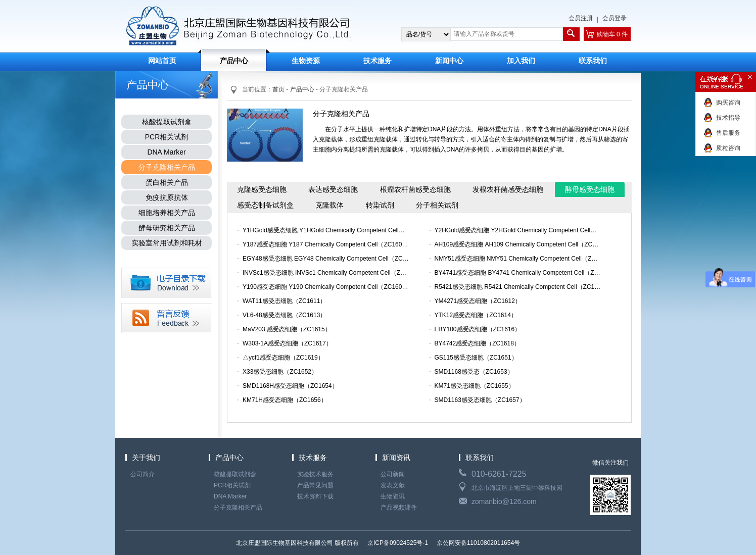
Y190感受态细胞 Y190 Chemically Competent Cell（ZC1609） (326, 287)
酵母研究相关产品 (167, 228)
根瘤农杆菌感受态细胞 (415, 189)
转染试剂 (380, 205)
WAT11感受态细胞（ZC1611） (284, 301)
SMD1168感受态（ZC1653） (474, 372)
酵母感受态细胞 (590, 189)
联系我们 (593, 61)
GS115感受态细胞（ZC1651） (476, 358)
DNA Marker (166, 152)
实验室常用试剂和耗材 (167, 243)
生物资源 (306, 61)
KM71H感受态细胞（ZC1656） (285, 400)
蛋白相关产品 (167, 182)
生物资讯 (393, 496)
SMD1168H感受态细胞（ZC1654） (290, 386)
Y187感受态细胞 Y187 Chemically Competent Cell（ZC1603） (326, 244)
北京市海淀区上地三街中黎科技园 (517, 488)
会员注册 (581, 18)
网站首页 (162, 61)
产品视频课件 (399, 508)
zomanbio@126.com (504, 501)
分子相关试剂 (437, 205)
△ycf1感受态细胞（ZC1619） (283, 358)
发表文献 (393, 485)
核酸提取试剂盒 (167, 122)
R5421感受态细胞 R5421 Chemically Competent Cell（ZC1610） (518, 287)
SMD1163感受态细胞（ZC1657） (480, 400)
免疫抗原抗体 (167, 197)
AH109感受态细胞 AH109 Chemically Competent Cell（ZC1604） (518, 244)
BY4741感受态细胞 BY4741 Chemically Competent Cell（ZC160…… (518, 273)
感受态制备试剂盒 (265, 205)
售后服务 (728, 133)
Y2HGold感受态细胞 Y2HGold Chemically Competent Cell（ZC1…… (518, 230)
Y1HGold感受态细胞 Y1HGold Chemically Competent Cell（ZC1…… (326, 230)
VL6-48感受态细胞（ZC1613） (284, 315)
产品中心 (234, 61)
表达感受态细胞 (333, 189)
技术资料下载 (315, 496)
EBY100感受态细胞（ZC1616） (478, 329)
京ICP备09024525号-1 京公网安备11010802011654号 (443, 543)
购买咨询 (728, 103)
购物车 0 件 (612, 34)
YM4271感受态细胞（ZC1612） (478, 301)
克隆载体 (329, 205)
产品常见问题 (315, 485)
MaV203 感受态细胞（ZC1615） (287, 329)
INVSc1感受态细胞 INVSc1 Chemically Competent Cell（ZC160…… (326, 273)
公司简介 (143, 474)
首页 (278, 89)
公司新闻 (393, 474)
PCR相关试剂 (167, 137)
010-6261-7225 (499, 474)
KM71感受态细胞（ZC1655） (475, 386)
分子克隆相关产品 (167, 167)
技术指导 (728, 118)
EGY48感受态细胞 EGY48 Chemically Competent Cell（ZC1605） (326, 259)
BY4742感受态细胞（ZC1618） (477, 343)
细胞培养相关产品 (167, 213)
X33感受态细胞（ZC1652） (280, 372)
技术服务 (377, 61)
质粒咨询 (728, 148)
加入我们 (521, 61)
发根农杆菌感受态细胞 (508, 189)
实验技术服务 (315, 474)
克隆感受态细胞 (262, 189)
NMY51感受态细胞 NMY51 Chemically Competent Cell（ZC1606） (518, 259)
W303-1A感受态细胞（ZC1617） (287, 343)
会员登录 (615, 18)
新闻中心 (449, 61)
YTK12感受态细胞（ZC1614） (476, 315)
